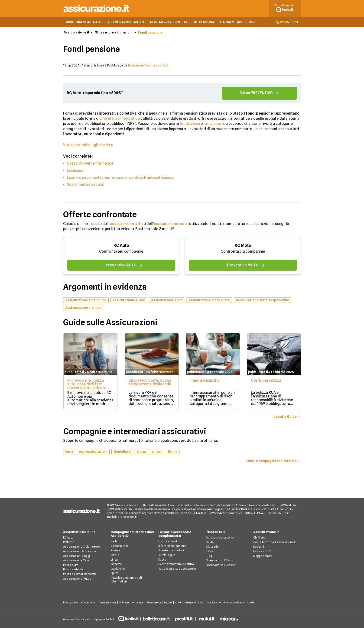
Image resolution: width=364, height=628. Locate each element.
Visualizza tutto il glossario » (88, 145)
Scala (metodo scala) (86, 185)
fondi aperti (214, 124)
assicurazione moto (171, 224)
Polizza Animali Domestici (80, 574)
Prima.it (116, 550)
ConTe (115, 555)
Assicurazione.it (76, 33)
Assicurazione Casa (76, 560)
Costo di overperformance (90, 164)
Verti (114, 541)
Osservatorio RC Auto (220, 560)
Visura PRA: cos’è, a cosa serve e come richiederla (150, 383)
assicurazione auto (126, 224)
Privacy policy (70, 603)
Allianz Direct (119, 546)
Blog (209, 556)
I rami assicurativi (205, 381)
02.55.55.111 (287, 22)
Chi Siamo (260, 538)
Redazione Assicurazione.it (148, 66)
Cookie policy (89, 603)
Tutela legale (167, 555)
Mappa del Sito (263, 556)
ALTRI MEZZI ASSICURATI (169, 22)
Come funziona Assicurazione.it (275, 542)
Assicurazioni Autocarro (80, 551)
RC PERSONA (204, 22)
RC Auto (121, 246)
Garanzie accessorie (219, 538)
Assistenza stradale (171, 550)
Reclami (259, 547)
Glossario (212, 547)
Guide (210, 542)
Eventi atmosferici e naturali (177, 564)
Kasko (162, 560)
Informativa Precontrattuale (241, 603)
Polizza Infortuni (74, 570)
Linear (115, 560)
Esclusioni (76, 171)
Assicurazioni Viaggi (76, 556)
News (209, 551)
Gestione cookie (108, 603)
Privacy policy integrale (161, 603)
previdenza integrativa (120, 119)
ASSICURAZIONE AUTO (84, 22)
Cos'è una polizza (267, 381)
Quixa (115, 573)
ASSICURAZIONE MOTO (126, 22)
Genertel (117, 564)
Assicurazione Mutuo (77, 579)
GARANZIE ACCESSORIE (239, 22)
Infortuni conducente (172, 546)
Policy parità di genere (132, 603)
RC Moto (243, 246)
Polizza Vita (71, 565)
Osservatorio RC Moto (220, 565)
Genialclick (118, 569)
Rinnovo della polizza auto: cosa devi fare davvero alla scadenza (87, 385)
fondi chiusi (190, 124)
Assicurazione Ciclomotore (81, 547)
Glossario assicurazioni (114, 33)
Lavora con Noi (263, 551)
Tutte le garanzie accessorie (177, 569)
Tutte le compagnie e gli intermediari (126, 580)
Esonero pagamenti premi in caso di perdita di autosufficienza (121, 178)
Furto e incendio (169, 541)
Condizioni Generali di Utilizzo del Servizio (200, 603)
